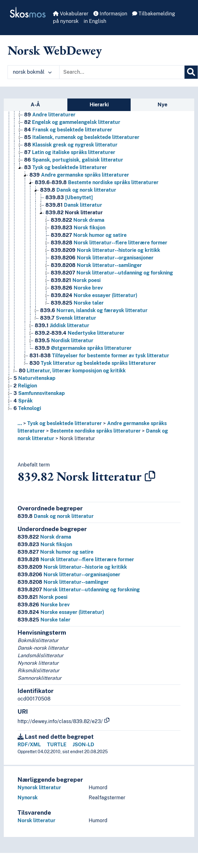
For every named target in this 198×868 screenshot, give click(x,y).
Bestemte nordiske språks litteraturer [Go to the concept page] (97, 182)
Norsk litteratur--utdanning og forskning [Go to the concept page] (112, 273)
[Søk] (191, 72)
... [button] (20, 423)
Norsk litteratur (77, 438)
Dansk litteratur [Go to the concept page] (74, 205)
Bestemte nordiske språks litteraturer (95, 431)
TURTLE (57, 745)
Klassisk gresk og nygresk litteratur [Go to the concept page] (71, 145)
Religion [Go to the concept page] (25, 386)
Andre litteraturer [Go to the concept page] (50, 115)
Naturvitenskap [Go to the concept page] (34, 378)
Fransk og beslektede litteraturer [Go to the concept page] (68, 130)
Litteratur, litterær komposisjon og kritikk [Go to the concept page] (72, 371)
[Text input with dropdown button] (122, 72)
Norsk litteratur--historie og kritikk (72, 567)
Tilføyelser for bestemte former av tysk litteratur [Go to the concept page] (99, 356)
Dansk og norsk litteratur (56, 516)
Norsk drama (44, 537)
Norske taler (44, 620)
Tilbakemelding (154, 14)
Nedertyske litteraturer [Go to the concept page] (80, 333)
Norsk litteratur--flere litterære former (76, 559)
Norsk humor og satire (55, 552)
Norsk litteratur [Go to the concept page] (74, 213)
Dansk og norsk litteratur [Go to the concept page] (78, 190)
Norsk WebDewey (55, 50)
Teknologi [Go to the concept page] (27, 408)
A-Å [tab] (35, 105)
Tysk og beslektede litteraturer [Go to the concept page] (65, 167)
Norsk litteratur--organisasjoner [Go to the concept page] (102, 258)
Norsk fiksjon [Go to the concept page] (78, 228)
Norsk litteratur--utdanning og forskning (79, 590)
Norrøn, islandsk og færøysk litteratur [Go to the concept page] (94, 310)
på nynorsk (66, 21)
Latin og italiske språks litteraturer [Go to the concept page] (70, 152)
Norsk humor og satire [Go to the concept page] (89, 235)
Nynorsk (28, 798)
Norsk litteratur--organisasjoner (69, 575)
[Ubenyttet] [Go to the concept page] (69, 197)
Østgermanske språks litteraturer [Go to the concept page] (83, 348)
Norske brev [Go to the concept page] (77, 288)
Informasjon (110, 14)
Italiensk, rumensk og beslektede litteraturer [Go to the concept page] (82, 137)
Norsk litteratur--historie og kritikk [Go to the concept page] (105, 250)
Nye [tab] (162, 105)
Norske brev (44, 605)
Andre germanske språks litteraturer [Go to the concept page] (79, 175)
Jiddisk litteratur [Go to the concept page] (62, 325)
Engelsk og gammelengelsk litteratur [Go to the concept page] (72, 122)
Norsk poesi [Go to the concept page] (76, 280)
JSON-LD (83, 745)
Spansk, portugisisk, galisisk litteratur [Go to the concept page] (74, 160)
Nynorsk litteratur (39, 788)
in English (95, 21)
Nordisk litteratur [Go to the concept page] (64, 341)
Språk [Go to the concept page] (23, 401)
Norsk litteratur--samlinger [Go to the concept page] (96, 265)
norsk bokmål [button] (32, 72)
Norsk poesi (42, 597)
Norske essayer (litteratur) (61, 612)
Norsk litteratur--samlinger (63, 582)
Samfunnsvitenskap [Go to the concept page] (39, 393)
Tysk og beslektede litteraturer (65, 423)
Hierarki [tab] (99, 105)
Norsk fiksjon (45, 544)
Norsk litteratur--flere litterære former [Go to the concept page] (109, 243)
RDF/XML (29, 745)
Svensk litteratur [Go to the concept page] (68, 318)
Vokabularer (71, 14)
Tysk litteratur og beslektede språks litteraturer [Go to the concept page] (93, 363)
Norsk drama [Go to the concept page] (78, 220)
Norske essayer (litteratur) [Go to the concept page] (94, 295)
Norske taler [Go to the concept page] (77, 303)
